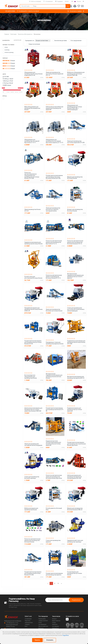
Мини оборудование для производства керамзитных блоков (32, 108)
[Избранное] (79, 6)
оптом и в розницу (8, 53)
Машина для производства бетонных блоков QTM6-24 (75, 509)
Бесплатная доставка (60, 41)
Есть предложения (75, 41)
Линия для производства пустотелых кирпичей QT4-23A (76, 142)
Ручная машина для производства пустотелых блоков (75, 573)
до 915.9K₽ (6, 77)
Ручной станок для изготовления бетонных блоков (33, 277)
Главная (7, 34)
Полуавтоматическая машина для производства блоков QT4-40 (55, 410)
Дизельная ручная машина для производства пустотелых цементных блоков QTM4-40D (33, 410)
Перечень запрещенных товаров (29, 623)
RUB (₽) (67, 1)
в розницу (6, 50)
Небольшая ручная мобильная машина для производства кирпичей (54, 108)
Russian (79, 1)
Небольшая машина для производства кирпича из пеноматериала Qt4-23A (74, 477)
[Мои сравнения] (75, 6)
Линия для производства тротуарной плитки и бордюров (33, 445)
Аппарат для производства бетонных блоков (75, 210)
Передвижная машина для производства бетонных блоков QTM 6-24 (33, 309)
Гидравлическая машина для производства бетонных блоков (33, 243)
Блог (26, 626)
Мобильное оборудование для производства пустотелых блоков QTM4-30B (76, 74)
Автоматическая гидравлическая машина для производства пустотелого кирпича (75, 276)
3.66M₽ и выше (7, 85)
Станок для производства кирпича (53, 541)
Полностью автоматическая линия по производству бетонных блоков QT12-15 (54, 277)
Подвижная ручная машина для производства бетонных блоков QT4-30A (76, 342)
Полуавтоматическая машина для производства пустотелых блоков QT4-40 (33, 342)
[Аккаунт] (71, 6)
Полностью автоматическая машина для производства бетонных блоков (32, 540)
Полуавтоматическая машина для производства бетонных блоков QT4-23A (33, 573)
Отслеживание (48, 1)
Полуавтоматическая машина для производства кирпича (54, 574)
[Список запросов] (82, 6)
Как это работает (43, 626)
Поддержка (59, 1)
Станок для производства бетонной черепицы (32, 477)
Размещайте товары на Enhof (28, 11)
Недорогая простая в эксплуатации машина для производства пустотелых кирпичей (53, 443)
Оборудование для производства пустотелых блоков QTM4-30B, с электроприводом (75, 107)
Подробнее (66, 635)
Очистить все (18, 40)
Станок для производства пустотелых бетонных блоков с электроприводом (76, 309)
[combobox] (43, 40)
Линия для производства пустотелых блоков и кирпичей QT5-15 (54, 74)
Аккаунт (54, 619)
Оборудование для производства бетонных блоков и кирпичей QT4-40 (33, 74)
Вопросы (41, 628)
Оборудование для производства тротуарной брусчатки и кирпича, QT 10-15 (54, 141)
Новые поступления (33, 44)
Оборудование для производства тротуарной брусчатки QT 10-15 (32, 141)
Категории (10, 11)
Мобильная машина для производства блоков (31, 509)
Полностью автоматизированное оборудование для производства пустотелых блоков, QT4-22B (32, 175)
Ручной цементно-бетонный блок (54, 509)
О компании (28, 619)
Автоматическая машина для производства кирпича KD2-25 (76, 377)
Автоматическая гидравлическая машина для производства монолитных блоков (54, 376)
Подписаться (76, 600)
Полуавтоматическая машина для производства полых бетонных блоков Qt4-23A (54, 177)
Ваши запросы (56, 621)
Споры (54, 623)
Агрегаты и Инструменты (25, 34)
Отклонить (50, 640)
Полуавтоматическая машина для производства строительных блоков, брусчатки (76, 444)
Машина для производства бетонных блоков (75, 178)
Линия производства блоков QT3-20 (32, 210)
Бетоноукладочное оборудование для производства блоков (31, 377)
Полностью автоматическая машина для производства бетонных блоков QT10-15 (75, 242)
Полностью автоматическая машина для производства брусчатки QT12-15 (54, 242)
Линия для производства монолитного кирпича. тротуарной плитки (53, 209)
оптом (5, 47)
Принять (37, 640)
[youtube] (67, 619)
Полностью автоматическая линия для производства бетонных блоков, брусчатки (54, 477)
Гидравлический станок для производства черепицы (75, 541)
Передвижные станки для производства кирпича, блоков (55, 343)
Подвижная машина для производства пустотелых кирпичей (75, 410)
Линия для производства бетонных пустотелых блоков (54, 310)
